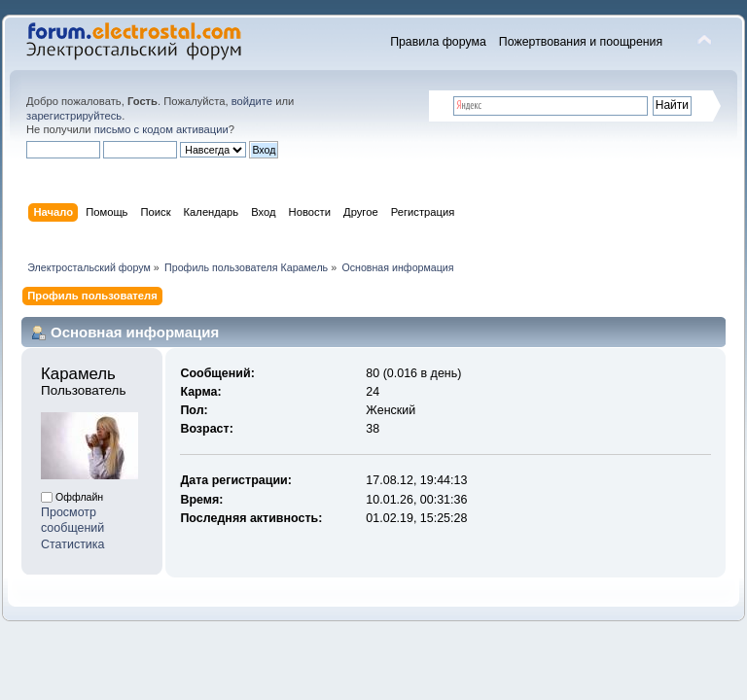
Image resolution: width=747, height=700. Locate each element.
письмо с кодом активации (161, 129)
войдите (252, 101)
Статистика (73, 544)
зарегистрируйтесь (74, 116)
